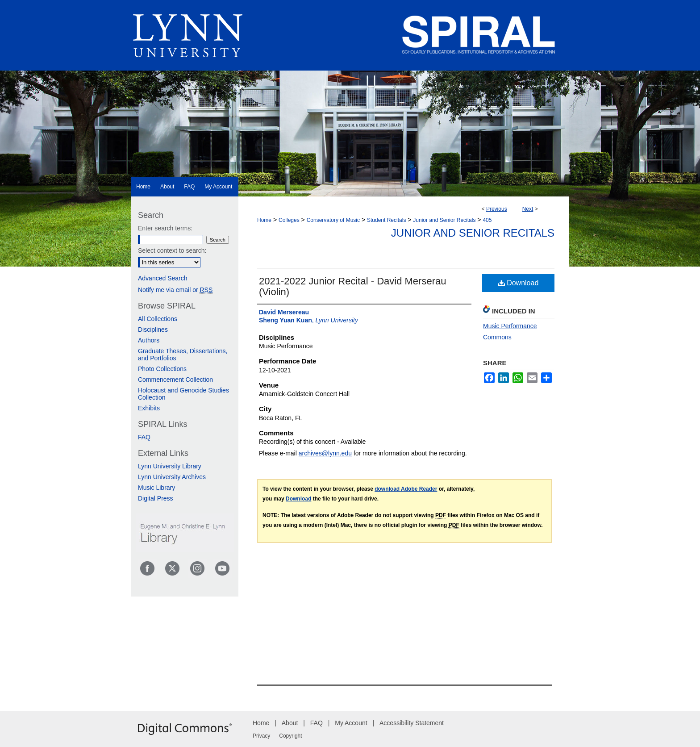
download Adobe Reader (406, 489)
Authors (149, 340)
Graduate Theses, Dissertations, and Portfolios (183, 355)
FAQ (144, 437)
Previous (497, 209)
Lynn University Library (170, 466)
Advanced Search (163, 278)
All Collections (158, 319)
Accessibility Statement (412, 723)
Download (519, 283)
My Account (351, 723)
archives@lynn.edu (325, 453)
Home (264, 220)
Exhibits (149, 408)
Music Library (156, 488)
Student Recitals (386, 220)
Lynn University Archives (172, 477)
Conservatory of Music (333, 220)
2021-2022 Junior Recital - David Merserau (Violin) (352, 286)
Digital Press (156, 498)
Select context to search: (172, 250)
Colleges (289, 220)
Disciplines (153, 330)
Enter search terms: (165, 228)
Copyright (290, 736)
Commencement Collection (175, 380)
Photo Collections (162, 369)
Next (528, 209)
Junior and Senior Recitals (444, 220)
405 (487, 220)
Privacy (261, 736)
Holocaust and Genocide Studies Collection (183, 394)
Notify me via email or (175, 290)
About (290, 723)
